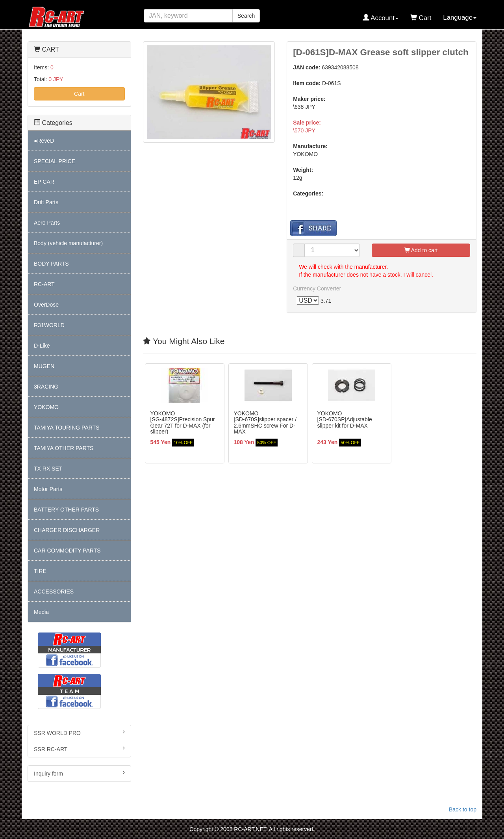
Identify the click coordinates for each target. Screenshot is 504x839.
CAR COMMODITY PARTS (67, 551)
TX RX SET (48, 469)
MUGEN (44, 366)
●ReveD (44, 141)
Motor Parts (48, 489)
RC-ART (44, 284)
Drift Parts (46, 202)
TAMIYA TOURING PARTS (67, 428)
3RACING (46, 387)
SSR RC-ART (79, 749)
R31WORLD (49, 325)
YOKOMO (46, 407)
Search (246, 16)
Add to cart (421, 250)
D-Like (42, 346)
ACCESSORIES (54, 592)
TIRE (40, 571)
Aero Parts (47, 223)
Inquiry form (79, 773)
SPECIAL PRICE (55, 161)
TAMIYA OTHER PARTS (64, 448)
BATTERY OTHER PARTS (66, 510)
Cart (79, 94)
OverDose (46, 305)
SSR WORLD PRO (79, 733)
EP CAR (44, 182)
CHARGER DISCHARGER (67, 530)
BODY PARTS (51, 264)
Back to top (463, 809)
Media (41, 612)
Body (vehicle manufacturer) (68, 243)
